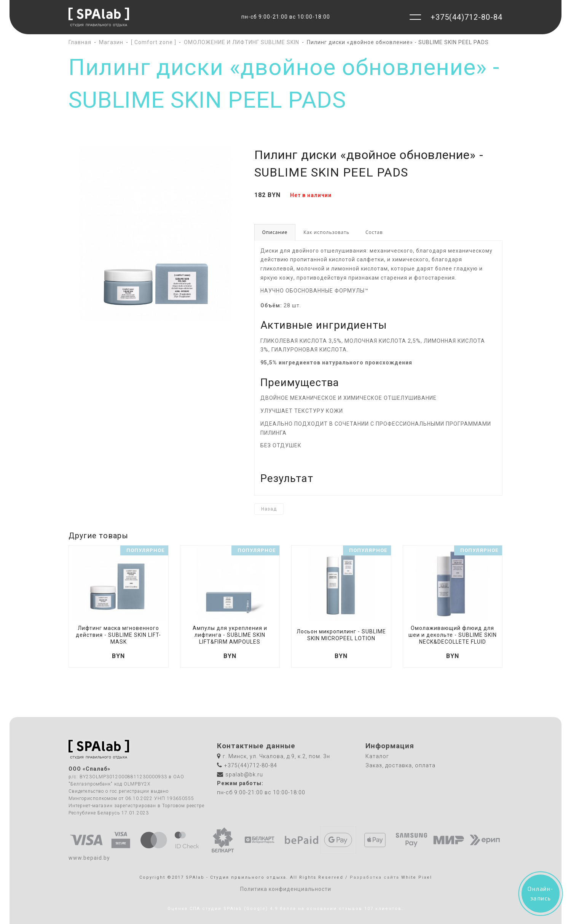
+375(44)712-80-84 (467, 17)
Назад (269, 509)
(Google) (256, 909)
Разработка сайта (375, 877)
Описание (275, 232)
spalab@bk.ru (244, 775)
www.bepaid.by (89, 858)
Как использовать (326, 232)
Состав (374, 232)
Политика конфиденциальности (286, 889)
